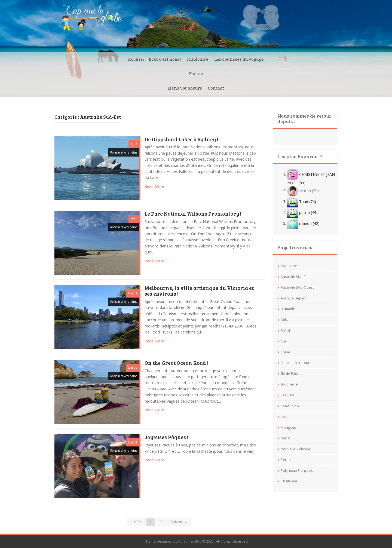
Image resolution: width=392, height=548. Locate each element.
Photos (235, 88)
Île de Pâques (292, 374)
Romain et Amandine (124, 152)
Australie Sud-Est (295, 277)
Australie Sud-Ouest (297, 287)
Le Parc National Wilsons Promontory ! (193, 214)
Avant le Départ (293, 298)
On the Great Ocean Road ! (177, 363)
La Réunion (290, 406)
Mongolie (288, 427)
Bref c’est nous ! (124, 88)
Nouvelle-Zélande (295, 449)
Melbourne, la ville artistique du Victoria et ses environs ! (199, 291)
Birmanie (288, 309)
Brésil (285, 330)
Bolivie (286, 320)
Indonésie (289, 384)
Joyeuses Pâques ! (166, 437)
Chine (285, 352)
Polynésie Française (297, 470)
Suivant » (179, 522)
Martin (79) (303, 191)
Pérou (286, 460)
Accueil (94, 88)
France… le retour (295, 363)
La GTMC (288, 395)
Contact (297, 88)
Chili (284, 341)
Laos (284, 417)
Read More (154, 186)
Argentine (289, 266)
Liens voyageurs (266, 88)
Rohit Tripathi (189, 541)
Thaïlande (289, 481)
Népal (285, 438)
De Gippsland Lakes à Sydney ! (181, 140)
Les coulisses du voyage (198, 88)
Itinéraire (156, 88)
